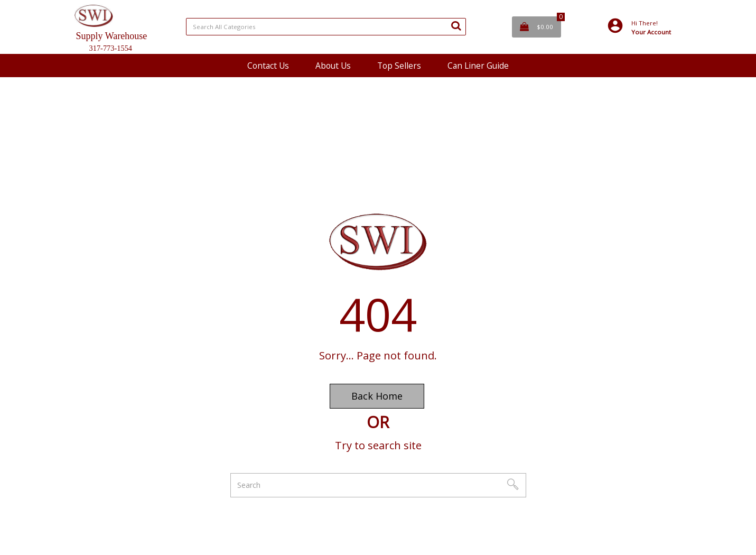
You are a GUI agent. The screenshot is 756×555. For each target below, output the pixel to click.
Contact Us (268, 66)
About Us (333, 66)
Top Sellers (399, 66)
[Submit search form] (456, 25)
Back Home (377, 396)
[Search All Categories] (326, 27)
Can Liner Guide (478, 66)
